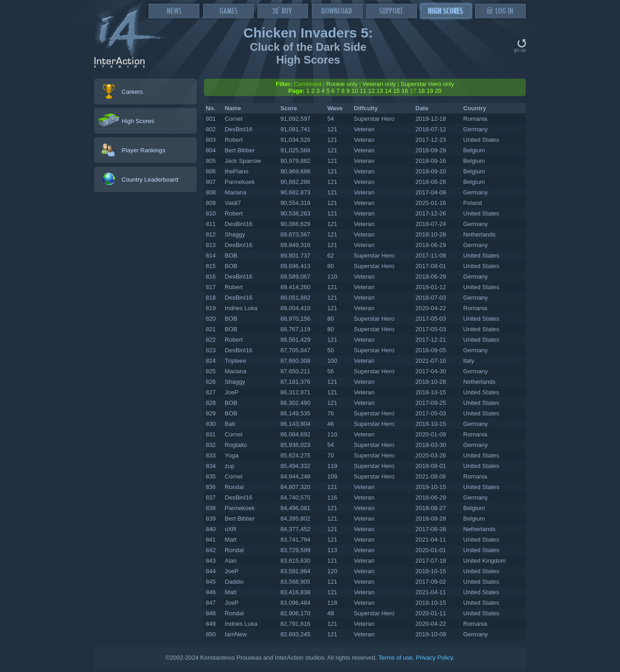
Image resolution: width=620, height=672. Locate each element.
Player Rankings (143, 150)
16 (405, 91)
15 (397, 91)
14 (388, 91)
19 (430, 91)
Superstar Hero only (427, 84)
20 (438, 91)
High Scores (138, 121)
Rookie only (342, 84)
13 (380, 91)
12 (371, 91)
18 (421, 91)
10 (355, 91)
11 (363, 91)
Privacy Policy (435, 658)
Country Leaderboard (150, 180)
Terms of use (395, 658)
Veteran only (379, 84)
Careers (132, 92)
